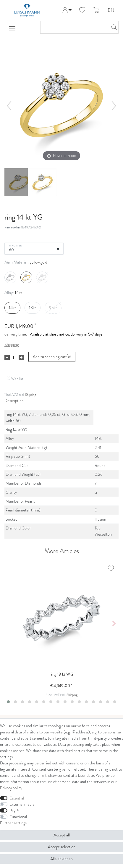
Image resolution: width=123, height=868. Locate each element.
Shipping (12, 345)
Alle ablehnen (61, 859)
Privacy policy (11, 788)
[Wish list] (82, 10)
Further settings (13, 823)
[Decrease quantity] (7, 357)
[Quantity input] (13, 357)
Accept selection (62, 847)
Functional (18, 817)
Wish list (15, 379)
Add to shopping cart (52, 357)
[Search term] (73, 27)
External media (22, 804)
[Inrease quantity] (21, 357)
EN (111, 10)
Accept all (62, 835)
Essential (17, 798)
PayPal (15, 811)
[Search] (112, 27)
